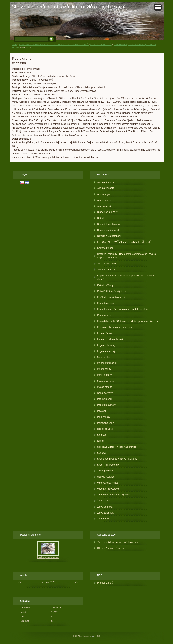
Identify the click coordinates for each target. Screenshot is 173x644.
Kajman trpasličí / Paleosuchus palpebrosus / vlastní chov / (126, 277)
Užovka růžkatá (106, 477)
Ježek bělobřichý (106, 270)
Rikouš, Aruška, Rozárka (111, 548)
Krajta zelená (104, 315)
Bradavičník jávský (107, 212)
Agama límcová (106, 182)
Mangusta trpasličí (107, 363)
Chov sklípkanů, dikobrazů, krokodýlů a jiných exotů (68, 7)
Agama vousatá (106, 188)
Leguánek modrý (106, 351)
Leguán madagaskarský (110, 339)
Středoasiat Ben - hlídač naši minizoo (117, 447)
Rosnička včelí (105, 429)
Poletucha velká (106, 423)
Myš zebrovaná (106, 381)
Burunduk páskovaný (109, 224)
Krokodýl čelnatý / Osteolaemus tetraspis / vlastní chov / (128, 321)
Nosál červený (105, 393)
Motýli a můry (104, 375)
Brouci (101, 218)
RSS (98, 636)
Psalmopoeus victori (48, 557)
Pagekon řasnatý (106, 405)
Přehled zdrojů (105, 583)
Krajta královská (106, 303)
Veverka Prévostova (108, 489)
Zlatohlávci (103, 519)
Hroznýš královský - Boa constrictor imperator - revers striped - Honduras (126, 256)
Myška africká (105, 387)
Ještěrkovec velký (107, 264)
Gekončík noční (106, 248)
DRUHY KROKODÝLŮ (101, 45)
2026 (52, 582)
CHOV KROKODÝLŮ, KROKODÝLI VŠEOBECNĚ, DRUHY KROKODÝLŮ (54, 45)
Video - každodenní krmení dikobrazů (118, 542)
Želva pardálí (104, 501)
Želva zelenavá (105, 513)
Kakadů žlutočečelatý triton (112, 291)
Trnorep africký (105, 471)
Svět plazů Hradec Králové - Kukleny (117, 459)
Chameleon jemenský (109, 230)
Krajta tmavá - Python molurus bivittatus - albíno (123, 309)
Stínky (101, 441)
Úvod (14, 45)
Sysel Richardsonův (108, 465)
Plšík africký (104, 417)
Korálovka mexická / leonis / (112, 297)
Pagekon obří (104, 399)
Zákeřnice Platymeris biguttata (114, 495)
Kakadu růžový (105, 285)
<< (19, 582)
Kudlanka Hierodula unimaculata (115, 327)
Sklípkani (102, 435)
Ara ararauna (104, 200)
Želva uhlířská (105, 507)
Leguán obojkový (106, 345)
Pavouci (102, 411)
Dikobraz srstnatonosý (109, 236)
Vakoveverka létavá (108, 483)
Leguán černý (105, 333)
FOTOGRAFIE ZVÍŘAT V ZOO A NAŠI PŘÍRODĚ (124, 242)
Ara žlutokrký (104, 206)
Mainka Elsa (104, 357)
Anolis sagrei (104, 194)
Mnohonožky (104, 369)
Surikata (102, 453)
